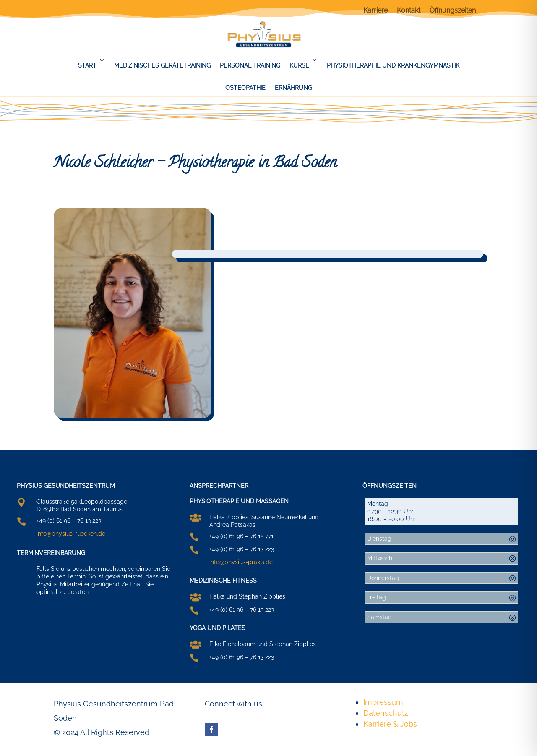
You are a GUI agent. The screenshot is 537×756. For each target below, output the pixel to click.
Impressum (383, 702)
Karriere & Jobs (390, 724)
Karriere (375, 11)
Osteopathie (245, 88)
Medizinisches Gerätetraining (162, 65)
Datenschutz (386, 713)
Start (87, 65)
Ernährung (293, 88)
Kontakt (409, 11)
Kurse (299, 65)
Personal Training (250, 65)
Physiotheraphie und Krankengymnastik (393, 65)
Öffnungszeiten (453, 11)
